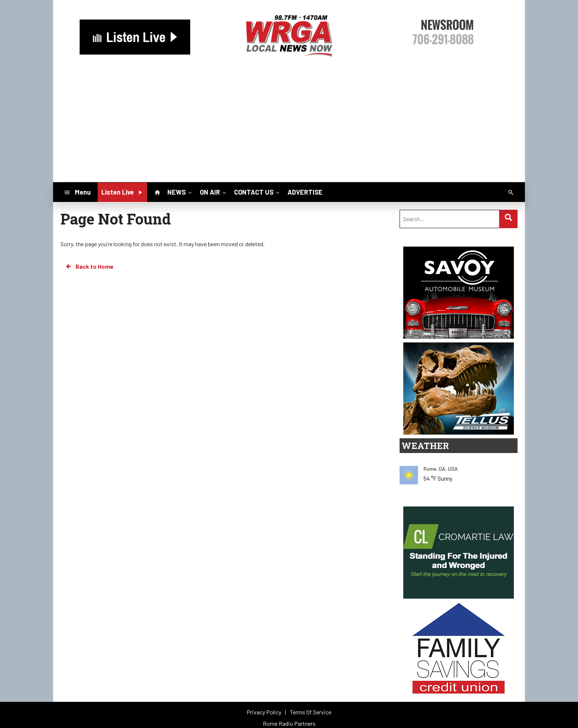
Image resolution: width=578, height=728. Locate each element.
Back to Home (89, 267)
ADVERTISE (305, 192)
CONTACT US (257, 192)
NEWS (180, 192)
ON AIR (214, 192)
